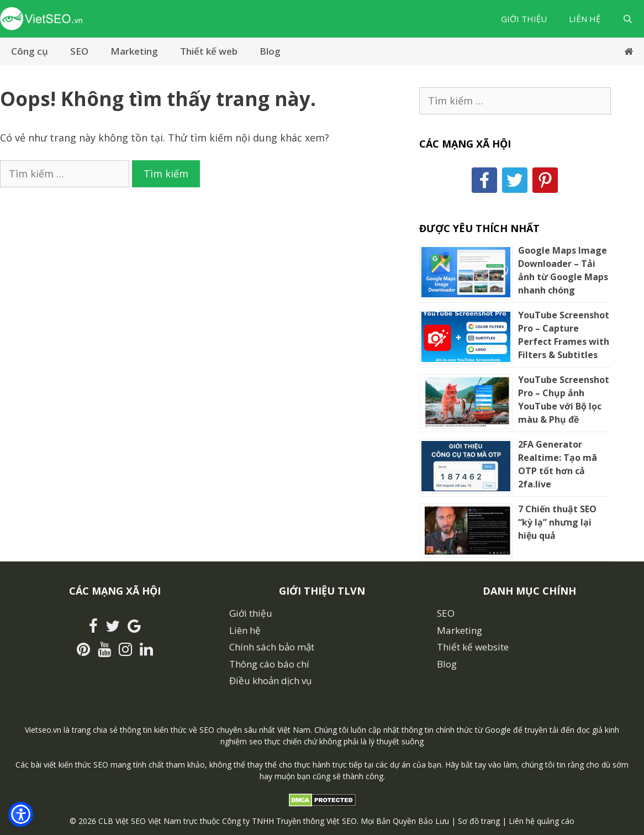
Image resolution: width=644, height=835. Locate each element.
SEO (79, 51)
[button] (21, 814)
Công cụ (30, 51)
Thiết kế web (209, 51)
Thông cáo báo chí (269, 664)
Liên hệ (585, 19)
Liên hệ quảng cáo (542, 821)
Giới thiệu (524, 19)
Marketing (134, 51)
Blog (270, 51)
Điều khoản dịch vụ (270, 681)
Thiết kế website (473, 647)
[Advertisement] (198, 270)
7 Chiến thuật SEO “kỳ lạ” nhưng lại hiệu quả (557, 522)
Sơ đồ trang (479, 821)
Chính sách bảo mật (272, 647)
